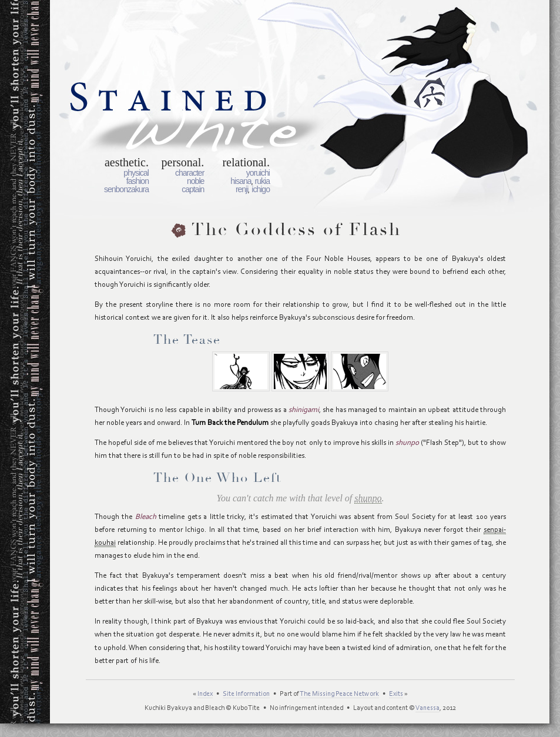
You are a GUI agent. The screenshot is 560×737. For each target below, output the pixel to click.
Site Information (246, 694)
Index (205, 694)
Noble (195, 181)
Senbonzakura (126, 189)
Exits (396, 694)
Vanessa (427, 708)
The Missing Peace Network (339, 694)
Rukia (262, 181)
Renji (242, 189)
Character (190, 173)
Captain (193, 189)
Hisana (241, 181)
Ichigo (261, 189)
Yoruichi (258, 173)
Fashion (138, 181)
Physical (136, 173)
